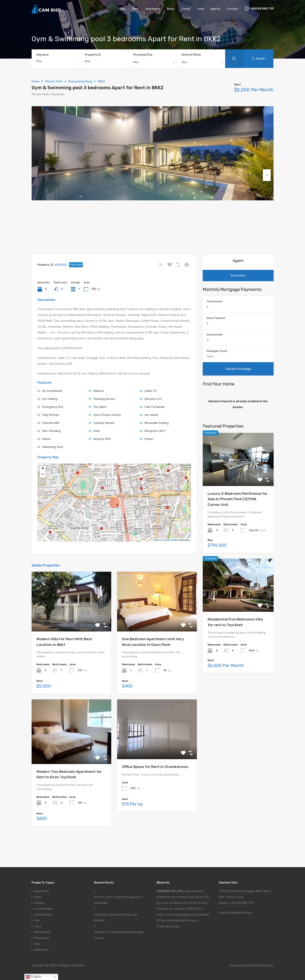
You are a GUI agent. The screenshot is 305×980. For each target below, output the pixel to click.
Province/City (143, 55)
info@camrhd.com (240, 913)
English (33, 977)
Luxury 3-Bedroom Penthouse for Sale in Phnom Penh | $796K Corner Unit (238, 519)
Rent (135, 9)
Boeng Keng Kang (80, 81)
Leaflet (156, 560)
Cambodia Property (261, 965)
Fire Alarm (100, 426)
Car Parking (50, 418)
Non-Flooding (51, 450)
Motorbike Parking (157, 442)
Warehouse (41, 950)
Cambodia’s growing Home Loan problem (116, 918)
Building (39, 903)
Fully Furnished (154, 426)
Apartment (153, 9)
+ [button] (43, 488)
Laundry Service (104, 442)
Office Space (42, 932)
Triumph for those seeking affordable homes (119, 935)
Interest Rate (215, 354)
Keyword (42, 55)
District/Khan (191, 55)
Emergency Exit (53, 426)
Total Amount (215, 321)
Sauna (46, 458)
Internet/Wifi (51, 442)
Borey (171, 9)
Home (36, 81)
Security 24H (102, 458)
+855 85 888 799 (262, 9)
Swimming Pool (52, 466)
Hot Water (151, 434)
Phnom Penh (54, 81)
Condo (186, 9)
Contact (233, 9)
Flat (37, 920)
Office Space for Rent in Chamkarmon (155, 786)
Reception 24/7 (155, 450)
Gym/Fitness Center (107, 434)
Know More (238, 295)
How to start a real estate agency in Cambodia (119, 900)
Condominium (43, 909)
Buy (123, 9)
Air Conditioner (52, 410)
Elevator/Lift (153, 418)
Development (43, 915)
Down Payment (216, 338)
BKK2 (101, 81)
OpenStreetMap (171, 560)
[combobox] (152, 63)
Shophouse (42, 938)
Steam (149, 458)
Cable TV (150, 410)
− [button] (43, 494)
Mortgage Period (217, 371)
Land (200, 9)
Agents (215, 9)
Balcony (99, 410)
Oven (97, 450)
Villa (37, 944)
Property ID (93, 55)
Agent (238, 280)
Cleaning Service (104, 418)
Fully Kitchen (51, 434)
